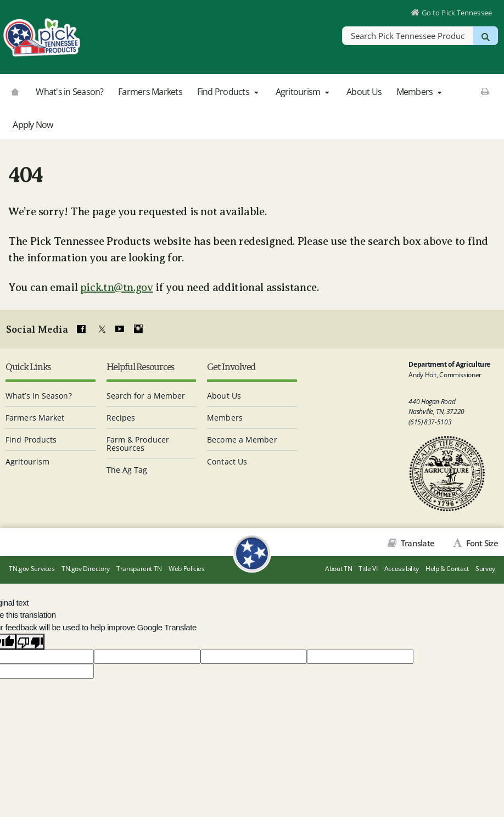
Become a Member (242, 438)
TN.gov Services (32, 569)
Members (421, 92)
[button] (256, 92)
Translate (417, 542)
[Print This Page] (485, 91)
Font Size (481, 542)
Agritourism (304, 92)
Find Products (229, 92)
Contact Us (227, 460)
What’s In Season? (39, 394)
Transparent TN (139, 569)
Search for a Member (146, 394)
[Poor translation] (30, 641)
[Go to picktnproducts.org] (15, 91)
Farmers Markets (150, 92)
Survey (485, 569)
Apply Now (33, 125)
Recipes (121, 416)
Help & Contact (447, 569)
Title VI (368, 569)
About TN (338, 569)
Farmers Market (35, 416)
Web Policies (187, 569)
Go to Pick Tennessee (456, 13)
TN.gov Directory (86, 569)
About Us (364, 92)
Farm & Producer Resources (138, 443)
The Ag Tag (127, 469)
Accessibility (402, 569)
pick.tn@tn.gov (117, 287)
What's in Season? (69, 92)
